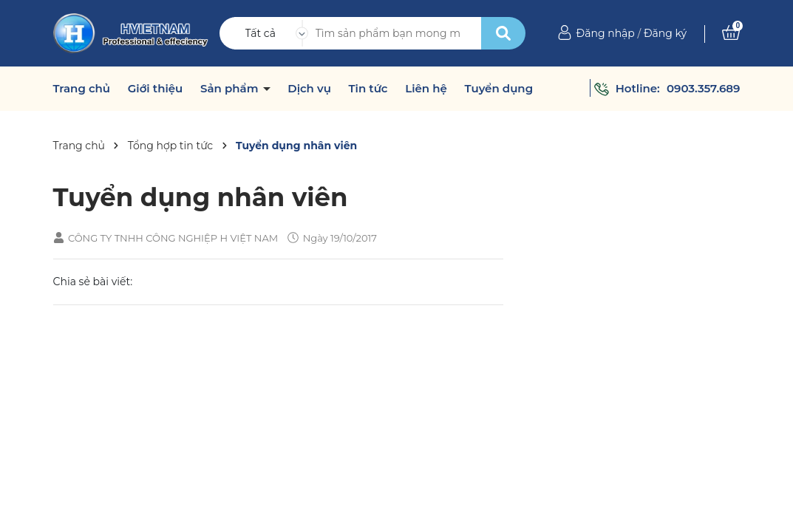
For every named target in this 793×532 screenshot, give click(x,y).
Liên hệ (426, 89)
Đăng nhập (606, 33)
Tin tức (368, 89)
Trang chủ (82, 89)
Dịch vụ (309, 89)
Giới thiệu (156, 89)
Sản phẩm (231, 89)
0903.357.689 (704, 88)
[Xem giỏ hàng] (731, 33)
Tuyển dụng (499, 89)
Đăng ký (665, 33)
